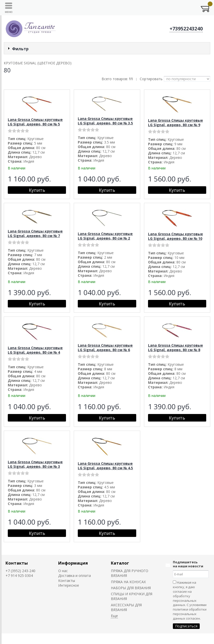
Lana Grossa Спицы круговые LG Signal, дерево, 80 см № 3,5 (105, 121)
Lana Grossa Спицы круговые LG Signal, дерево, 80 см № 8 (175, 348)
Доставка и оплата (75, 576)
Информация (73, 563)
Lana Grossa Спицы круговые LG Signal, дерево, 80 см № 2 (105, 236)
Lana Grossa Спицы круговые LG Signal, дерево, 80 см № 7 (35, 233)
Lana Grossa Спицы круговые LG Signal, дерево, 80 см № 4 (35, 350)
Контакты (17, 563)
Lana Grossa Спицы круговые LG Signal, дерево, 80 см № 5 (35, 122)
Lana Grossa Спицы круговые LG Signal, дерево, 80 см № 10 (175, 236)
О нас (63, 571)
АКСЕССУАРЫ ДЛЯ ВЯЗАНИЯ (126, 607)
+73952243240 (186, 29)
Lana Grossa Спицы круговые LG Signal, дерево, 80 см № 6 (105, 348)
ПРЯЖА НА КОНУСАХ (128, 582)
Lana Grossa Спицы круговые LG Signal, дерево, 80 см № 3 (35, 464)
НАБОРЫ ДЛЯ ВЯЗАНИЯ (131, 588)
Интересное (69, 585)
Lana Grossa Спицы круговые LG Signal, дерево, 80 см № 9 (175, 123)
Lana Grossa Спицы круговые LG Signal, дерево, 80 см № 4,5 (105, 466)
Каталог (120, 563)
